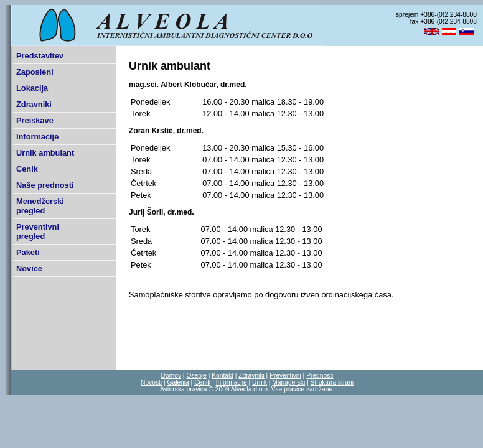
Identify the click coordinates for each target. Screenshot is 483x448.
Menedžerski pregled (40, 206)
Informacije (37, 137)
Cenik (27, 169)
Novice (29, 268)
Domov (171, 376)
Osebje (196, 376)
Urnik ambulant (45, 153)
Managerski (288, 382)
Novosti (151, 382)
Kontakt (223, 376)
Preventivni (285, 376)
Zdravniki (34, 104)
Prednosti (320, 376)
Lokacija (32, 88)
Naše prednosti (45, 185)
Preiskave (35, 120)
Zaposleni (35, 72)
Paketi (28, 252)
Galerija (178, 382)
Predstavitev (40, 56)
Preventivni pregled (38, 231)
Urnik (260, 382)
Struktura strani (332, 382)
